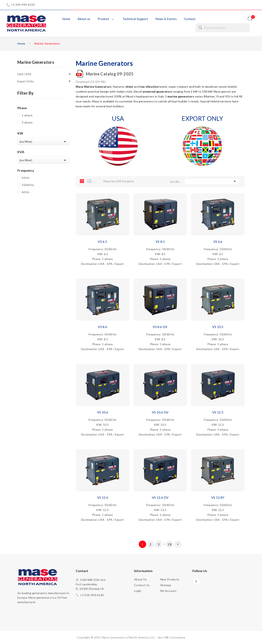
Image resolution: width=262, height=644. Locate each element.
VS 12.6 (103, 497)
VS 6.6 (218, 241)
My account (168, 591)
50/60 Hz (28, 185)
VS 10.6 (103, 412)
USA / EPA (24, 74)
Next (178, 544)
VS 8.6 (102, 327)
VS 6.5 (102, 241)
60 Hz (25, 192)
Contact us (142, 585)
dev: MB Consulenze (172, 637)
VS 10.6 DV (160, 412)
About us (141, 579)
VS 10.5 (218, 327)
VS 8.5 (160, 241)
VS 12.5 (218, 412)
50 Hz (25, 178)
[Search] (223, 28)
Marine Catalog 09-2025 (110, 74)
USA (118, 118)
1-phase (27, 115)
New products (170, 579)
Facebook (196, 581)
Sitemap (166, 585)
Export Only (25, 81)
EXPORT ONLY (202, 118)
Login (138, 591)
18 (170, 544)
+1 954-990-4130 (23, 5)
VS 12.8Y (218, 497)
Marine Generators (36, 62)
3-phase (27, 122)
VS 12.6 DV (160, 497)
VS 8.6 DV (160, 327)
